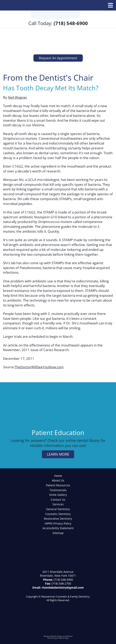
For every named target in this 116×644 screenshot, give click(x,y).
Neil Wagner (18, 97)
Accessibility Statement (58, 528)
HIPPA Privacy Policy (58, 523)
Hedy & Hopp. (64, 638)
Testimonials (58, 490)
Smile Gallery (58, 495)
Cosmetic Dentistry (58, 514)
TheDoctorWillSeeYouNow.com (39, 367)
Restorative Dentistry (58, 519)
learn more (58, 454)
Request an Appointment (58, 58)
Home (58, 476)
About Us (58, 480)
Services (58, 504)
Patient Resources (58, 485)
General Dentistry (58, 509)
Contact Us (58, 500)
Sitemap (58, 533)
